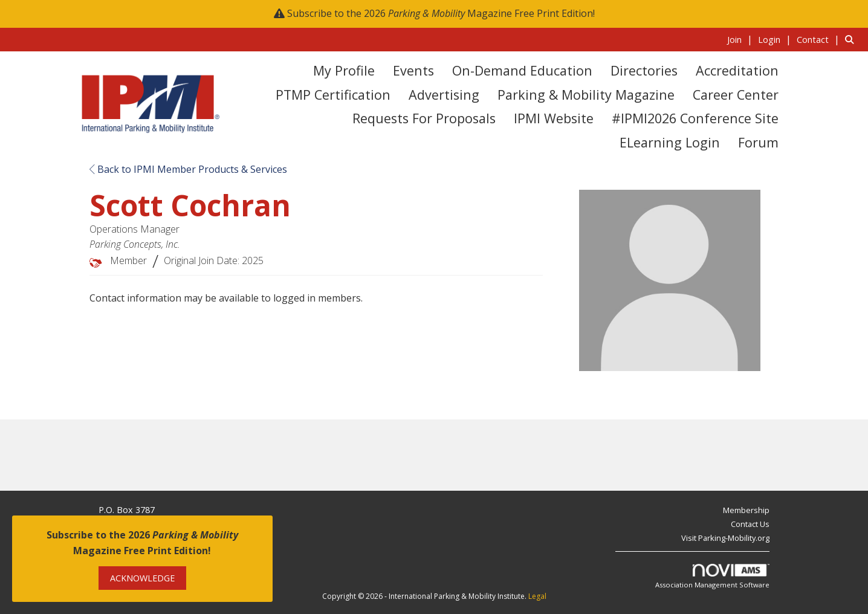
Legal (537, 596)
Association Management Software (712, 577)
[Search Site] (852, 39)
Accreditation (737, 70)
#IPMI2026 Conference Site (695, 118)
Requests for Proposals (424, 118)
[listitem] (741, 39)
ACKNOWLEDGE (142, 578)
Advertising (444, 95)
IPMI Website (554, 118)
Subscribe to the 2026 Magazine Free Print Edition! (441, 13)
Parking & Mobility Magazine (586, 95)
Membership (746, 510)
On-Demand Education (522, 70)
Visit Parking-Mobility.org (725, 538)
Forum (758, 142)
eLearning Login (670, 142)
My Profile (344, 70)
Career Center (736, 95)
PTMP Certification (333, 95)
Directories (644, 70)
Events (413, 70)
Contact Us (750, 524)
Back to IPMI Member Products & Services (188, 169)
